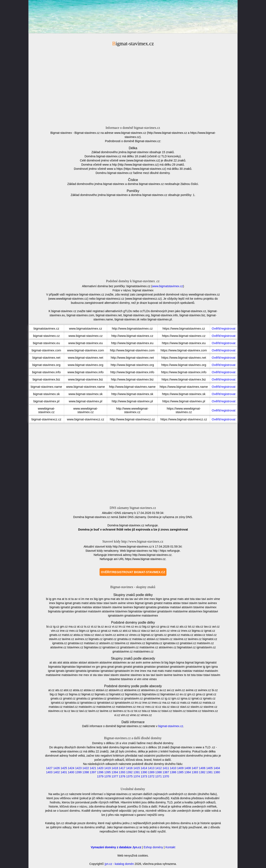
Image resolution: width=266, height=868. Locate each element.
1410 (173, 768)
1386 (173, 772)
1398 (86, 772)
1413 (151, 768)
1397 (93, 772)
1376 (122, 776)
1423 (78, 768)
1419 (108, 768)
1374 (137, 776)
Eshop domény (153, 847)
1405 (209, 768)
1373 (144, 776)
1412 (158, 768)
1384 (188, 772)
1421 (93, 768)
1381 (209, 772)
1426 (56, 768)
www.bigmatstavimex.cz (168, 286)
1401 (64, 772)
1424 (71, 768)
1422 (86, 768)
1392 (129, 772)
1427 (49, 768)
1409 (180, 768)
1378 (108, 776)
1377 (115, 776)
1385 (180, 772)
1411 (166, 768)
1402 (56, 772)
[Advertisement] (133, 85)
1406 (202, 768)
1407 (195, 768)
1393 (122, 772)
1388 (158, 772)
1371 (158, 776)
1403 (49, 772)
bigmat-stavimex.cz (171, 726)
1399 (78, 772)
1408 (188, 768)
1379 (100, 776)
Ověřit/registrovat (224, 328)
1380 (217, 772)
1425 (64, 768)
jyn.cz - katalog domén (119, 864)
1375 (129, 776)
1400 (71, 772)
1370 (166, 776)
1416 (129, 768)
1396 (100, 772)
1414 (144, 768)
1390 (144, 772)
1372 (151, 776)
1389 (151, 772)
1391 (137, 772)
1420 (100, 768)
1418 (115, 768)
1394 (115, 772)
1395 (108, 772)
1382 (202, 772)
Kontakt (170, 847)
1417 (122, 768)
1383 (195, 772)
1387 (166, 772)
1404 (217, 768)
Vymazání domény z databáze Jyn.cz (116, 847)
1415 (137, 768)
